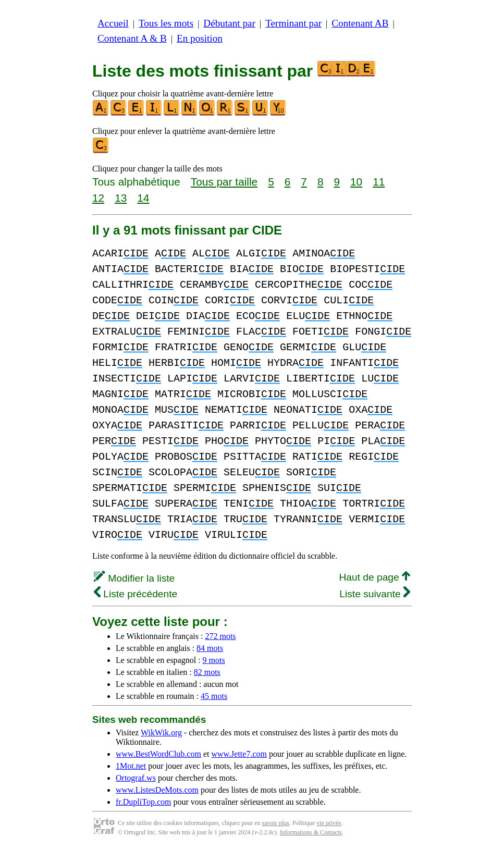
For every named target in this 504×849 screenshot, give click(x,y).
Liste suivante (375, 594)
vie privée (329, 823)
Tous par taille (224, 182)
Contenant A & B (132, 38)
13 (121, 198)
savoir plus (276, 823)
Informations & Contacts (311, 832)
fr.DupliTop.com (143, 802)
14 (143, 198)
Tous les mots (166, 23)
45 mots (214, 696)
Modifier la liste (134, 578)
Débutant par (229, 23)
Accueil (113, 23)
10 (356, 182)
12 (98, 198)
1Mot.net (131, 766)
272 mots (220, 636)
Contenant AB (360, 23)
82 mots (207, 672)
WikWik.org (161, 733)
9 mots (214, 660)
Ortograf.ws (136, 778)
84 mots (210, 648)
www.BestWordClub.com (158, 754)
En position (200, 38)
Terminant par (293, 23)
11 (379, 182)
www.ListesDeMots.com (157, 790)
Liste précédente (136, 594)
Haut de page (374, 577)
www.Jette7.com (239, 754)
